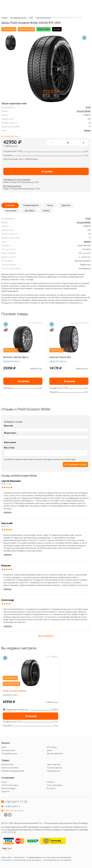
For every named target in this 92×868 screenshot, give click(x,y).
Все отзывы (46, 636)
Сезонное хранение (10, 768)
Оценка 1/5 (5, 445)
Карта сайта (7, 857)
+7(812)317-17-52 (16, 802)
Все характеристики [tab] (10, 136)
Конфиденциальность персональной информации (49, 857)
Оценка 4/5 (12, 445)
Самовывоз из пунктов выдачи (17, 180)
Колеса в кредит (8, 788)
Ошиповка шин (53, 771)
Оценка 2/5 (7, 445)
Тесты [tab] (50, 205)
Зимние (87, 130)
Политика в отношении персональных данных (21, 860)
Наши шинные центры (14, 810)
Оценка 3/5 (10, 445)
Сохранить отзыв (75, 464)
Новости (51, 782)
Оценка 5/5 (14, 445)
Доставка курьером (12, 186)
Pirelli (88, 107)
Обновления (19, 857)
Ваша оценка (10, 442)
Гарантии (5, 792)
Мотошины (52, 747)
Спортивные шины (9, 754)
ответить (8, 512)
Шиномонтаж (7, 765)
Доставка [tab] (30, 211)
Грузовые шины (8, 750)
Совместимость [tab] (31, 205)
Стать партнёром (54, 785)
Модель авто (10, 433)
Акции (4, 782)
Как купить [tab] (11, 211)
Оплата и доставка (10, 785)
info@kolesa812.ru (12, 806)
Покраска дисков (54, 768)
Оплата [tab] (46, 211)
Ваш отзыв (9, 448)
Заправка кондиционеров (13, 771)
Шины (4, 747)
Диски (50, 750)
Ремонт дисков (54, 765)
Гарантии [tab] (66, 205)
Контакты (51, 788)
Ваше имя (8, 426)
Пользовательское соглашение (57, 860)
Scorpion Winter (84, 111)
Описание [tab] (10, 205)
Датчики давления (55, 754)
